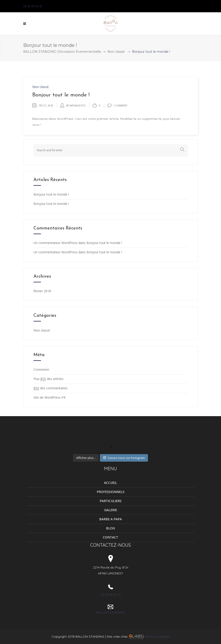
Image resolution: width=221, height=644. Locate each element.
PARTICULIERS (111, 501)
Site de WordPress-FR (50, 397)
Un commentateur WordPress (56, 243)
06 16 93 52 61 (33, 6)
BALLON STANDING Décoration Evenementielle (62, 52)
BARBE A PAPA (110, 519)
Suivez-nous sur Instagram (124, 458)
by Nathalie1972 (76, 106)
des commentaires (51, 388)
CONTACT (110, 537)
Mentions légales (157, 636)
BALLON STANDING (111, 612)
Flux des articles (48, 379)
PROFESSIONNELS (111, 492)
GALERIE (111, 510)
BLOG (110, 528)
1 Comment (117, 106)
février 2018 (42, 291)
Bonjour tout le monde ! (51, 194)
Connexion (41, 369)
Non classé (116, 52)
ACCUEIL (110, 483)
